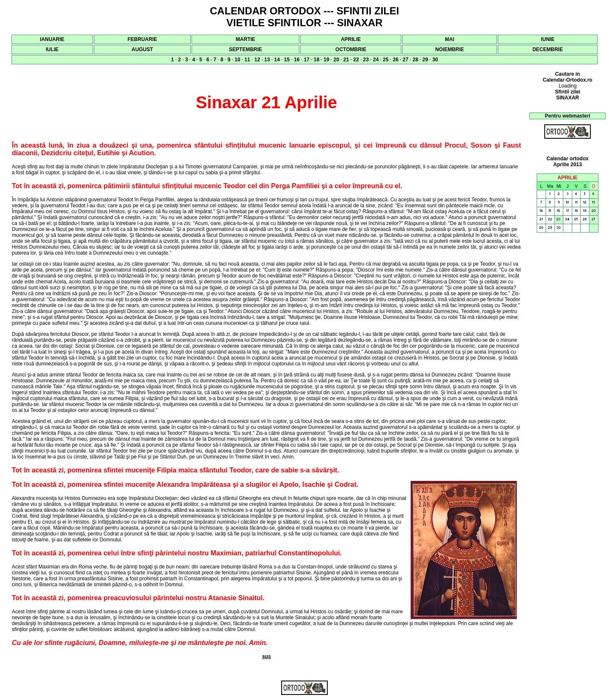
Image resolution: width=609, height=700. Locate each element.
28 (415, 60)
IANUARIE (52, 39)
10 (237, 60)
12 (257, 60)
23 (366, 60)
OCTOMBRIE (351, 49)
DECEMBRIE (548, 49)
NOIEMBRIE (450, 49)
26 (396, 60)
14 (277, 60)
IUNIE (548, 39)
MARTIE (246, 39)
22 (356, 60)
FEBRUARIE (142, 39)
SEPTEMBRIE (246, 49)
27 (405, 60)
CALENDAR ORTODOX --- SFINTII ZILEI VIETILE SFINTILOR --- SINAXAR (304, 17)
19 (326, 60)
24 (376, 60)
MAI (450, 39)
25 (385, 60)
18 (317, 60)
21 (346, 60)
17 (306, 60)
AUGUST (142, 49)
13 (267, 60)
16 (297, 60)
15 (287, 60)
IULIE (52, 49)
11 (247, 60)
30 (435, 60)
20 (336, 60)
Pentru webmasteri (567, 116)
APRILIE (351, 39)
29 (425, 60)
